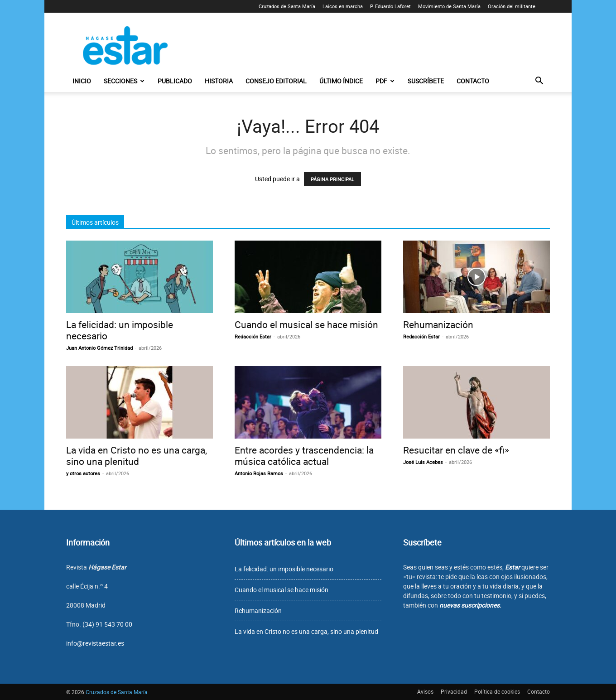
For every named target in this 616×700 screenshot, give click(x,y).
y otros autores (83, 473)
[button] (539, 82)
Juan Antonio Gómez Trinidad (99, 348)
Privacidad (454, 691)
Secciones (124, 81)
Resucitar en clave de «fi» (456, 450)
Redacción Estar (253, 336)
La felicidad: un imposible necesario (120, 330)
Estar (513, 567)
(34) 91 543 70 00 (107, 624)
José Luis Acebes (423, 462)
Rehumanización (438, 324)
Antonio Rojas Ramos (259, 473)
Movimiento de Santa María (449, 6)
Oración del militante (512, 6)
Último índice (341, 81)
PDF (385, 81)
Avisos (425, 691)
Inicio (82, 81)
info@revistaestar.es (95, 643)
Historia (219, 81)
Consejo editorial (276, 81)
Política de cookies (497, 691)
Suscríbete (426, 81)
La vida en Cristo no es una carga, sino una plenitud (137, 456)
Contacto (473, 81)
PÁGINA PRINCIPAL (332, 179)
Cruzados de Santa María (287, 6)
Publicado (175, 81)
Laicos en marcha (343, 6)
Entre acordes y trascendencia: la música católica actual (304, 456)
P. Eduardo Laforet (390, 6)
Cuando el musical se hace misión (306, 324)
